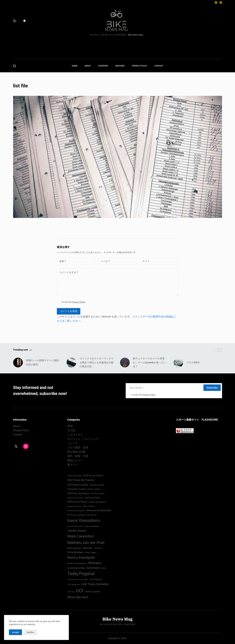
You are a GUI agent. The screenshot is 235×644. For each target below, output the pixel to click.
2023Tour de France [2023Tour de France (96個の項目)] (78, 493)
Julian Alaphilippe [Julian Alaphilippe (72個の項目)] (92, 526)
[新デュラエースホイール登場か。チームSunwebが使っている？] (125, 363)
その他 (71, 430)
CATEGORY (103, 66)
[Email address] (164, 388)
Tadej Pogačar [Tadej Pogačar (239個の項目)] (81, 574)
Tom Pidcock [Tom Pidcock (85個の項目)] (96, 579)
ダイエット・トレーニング (83, 439)
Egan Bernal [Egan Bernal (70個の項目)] (92, 515)
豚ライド (73, 465)
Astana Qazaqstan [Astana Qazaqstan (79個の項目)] (97, 502)
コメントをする (69, 272)
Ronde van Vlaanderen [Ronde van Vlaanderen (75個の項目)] (77, 563)
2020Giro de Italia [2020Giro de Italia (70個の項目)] (75, 476)
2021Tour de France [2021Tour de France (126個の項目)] (81, 480)
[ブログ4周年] (178, 363)
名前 (63, 261)
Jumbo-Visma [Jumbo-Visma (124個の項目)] (77, 531)
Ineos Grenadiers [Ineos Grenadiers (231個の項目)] (84, 520)
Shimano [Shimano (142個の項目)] (95, 563)
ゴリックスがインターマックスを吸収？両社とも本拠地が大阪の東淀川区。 (97, 363)
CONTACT (159, 66)
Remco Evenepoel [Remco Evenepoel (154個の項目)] (81, 558)
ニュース (73, 443)
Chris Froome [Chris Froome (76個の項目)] (89, 506)
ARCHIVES (120, 66)
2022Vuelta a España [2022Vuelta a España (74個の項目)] (77, 489)
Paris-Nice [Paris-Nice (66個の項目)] (98, 548)
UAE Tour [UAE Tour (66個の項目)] (71, 592)
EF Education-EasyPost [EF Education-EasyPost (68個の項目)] (76, 515)
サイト (146, 261)
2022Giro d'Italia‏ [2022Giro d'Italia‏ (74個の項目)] (97, 485)
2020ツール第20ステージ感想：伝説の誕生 (44, 362)
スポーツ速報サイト (188, 420)
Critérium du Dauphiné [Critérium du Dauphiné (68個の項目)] (76, 511)
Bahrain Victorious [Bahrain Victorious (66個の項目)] (74, 506)
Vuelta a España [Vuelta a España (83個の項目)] (92, 592)
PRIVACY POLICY (140, 66)
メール (105, 261)
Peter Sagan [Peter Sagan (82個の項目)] (91, 552)
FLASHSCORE (210, 420)
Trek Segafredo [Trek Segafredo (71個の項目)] (74, 584)
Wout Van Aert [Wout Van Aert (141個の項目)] (78, 597)
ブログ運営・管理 (78, 448)
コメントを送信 (69, 311)
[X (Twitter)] (216, 3)
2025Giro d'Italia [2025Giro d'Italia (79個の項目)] (92, 498)
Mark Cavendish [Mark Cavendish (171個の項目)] (81, 536)
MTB (70, 426)
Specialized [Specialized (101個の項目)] (93, 568)
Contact (18, 435)
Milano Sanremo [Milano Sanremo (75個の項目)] (75, 548)
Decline (30, 632)
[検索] (14, 66)
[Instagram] (221, 3)
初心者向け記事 (76, 452)
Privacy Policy (79, 302)
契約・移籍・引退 (78, 456)
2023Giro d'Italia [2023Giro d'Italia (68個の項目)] (94, 489)
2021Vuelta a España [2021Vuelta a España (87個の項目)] (78, 485)
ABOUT (88, 66)
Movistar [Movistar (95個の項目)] (88, 548)
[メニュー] (15, 21)
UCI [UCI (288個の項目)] (80, 591)
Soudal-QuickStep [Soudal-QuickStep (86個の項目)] (76, 568)
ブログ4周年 (193, 363)
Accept (15, 632)
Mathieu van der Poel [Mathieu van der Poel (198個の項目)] (86, 543)
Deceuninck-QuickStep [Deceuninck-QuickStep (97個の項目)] (99, 510)
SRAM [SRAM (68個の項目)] (103, 568)
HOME (75, 66)
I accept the (73, 302)
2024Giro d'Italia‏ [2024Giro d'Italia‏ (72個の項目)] (98, 494)
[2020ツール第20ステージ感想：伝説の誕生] (18, 363)
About (17, 426)
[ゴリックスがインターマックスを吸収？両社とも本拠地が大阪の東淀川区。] (71, 363)
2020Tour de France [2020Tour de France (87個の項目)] (93, 476)
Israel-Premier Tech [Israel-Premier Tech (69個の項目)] (75, 526)
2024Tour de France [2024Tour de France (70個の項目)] (75, 498)
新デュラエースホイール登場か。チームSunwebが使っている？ (149, 363)
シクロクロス (75, 435)
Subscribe (212, 388)
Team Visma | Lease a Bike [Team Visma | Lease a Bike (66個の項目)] (78, 580)
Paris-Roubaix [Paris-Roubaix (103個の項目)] (75, 552)
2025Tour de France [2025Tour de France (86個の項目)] (77, 502)
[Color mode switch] (24, 21)
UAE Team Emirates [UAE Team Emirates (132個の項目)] (95, 584)
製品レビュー (75, 460)
